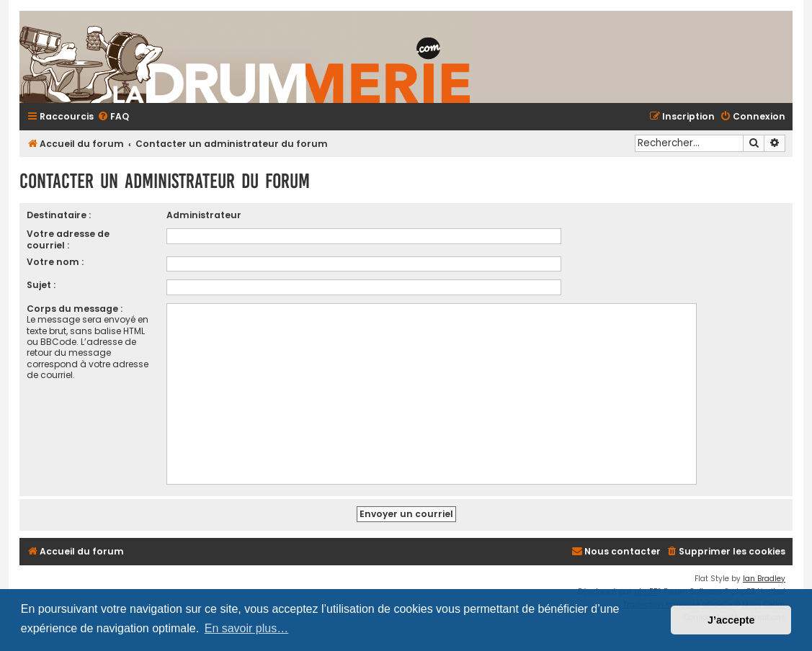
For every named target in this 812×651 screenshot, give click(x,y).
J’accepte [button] (731, 620)
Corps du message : (75, 309)
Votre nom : (55, 262)
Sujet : (41, 285)
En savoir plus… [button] (247, 628)
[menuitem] (113, 117)
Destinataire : (59, 215)
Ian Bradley (764, 579)
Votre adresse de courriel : (68, 239)
